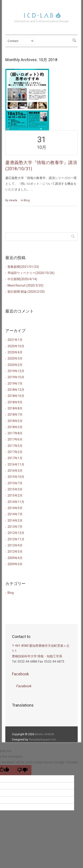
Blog (27, 200)
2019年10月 (16, 377)
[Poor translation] (22, 770)
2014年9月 (15, 508)
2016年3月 (15, 471)
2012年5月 (15, 552)
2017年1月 (15, 458)
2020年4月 (15, 352)
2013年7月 (15, 527)
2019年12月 (16, 371)
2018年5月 (15, 421)
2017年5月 (15, 446)
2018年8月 (15, 408)
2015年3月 (15, 489)
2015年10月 (16, 477)
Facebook (20, 674)
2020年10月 (16, 346)
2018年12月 (16, 390)
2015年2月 (15, 495)
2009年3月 (15, 564)
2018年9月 (15, 402)
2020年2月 (15, 365)
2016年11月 (16, 464)
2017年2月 (15, 452)
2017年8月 (15, 433)
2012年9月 (15, 545)
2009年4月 (15, 558)
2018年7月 (15, 415)
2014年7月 (15, 514)
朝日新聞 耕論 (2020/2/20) (26, 292)
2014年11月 (16, 502)
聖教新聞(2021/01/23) (23, 267)
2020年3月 (15, 358)
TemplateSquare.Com (42, 739)
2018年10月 (16, 396)
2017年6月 (15, 439)
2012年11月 (16, 539)
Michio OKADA (44, 734)
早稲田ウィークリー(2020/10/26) (31, 273)
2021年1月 (15, 340)
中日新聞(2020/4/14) (22, 279)
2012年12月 (16, 533)
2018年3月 (15, 427)
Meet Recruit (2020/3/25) (25, 285)
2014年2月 (15, 521)
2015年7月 (15, 483)
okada (13, 200)
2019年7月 (15, 384)
